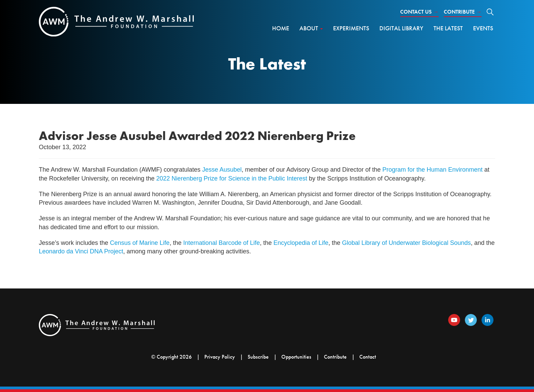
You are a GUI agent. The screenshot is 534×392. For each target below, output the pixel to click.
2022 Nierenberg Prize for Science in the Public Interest (232, 178)
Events (483, 28)
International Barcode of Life (222, 243)
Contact (368, 357)
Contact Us (419, 12)
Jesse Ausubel (222, 170)
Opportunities (296, 357)
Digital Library (401, 28)
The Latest (448, 28)
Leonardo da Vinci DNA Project (81, 251)
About (311, 28)
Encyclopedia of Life (301, 243)
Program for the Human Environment (433, 170)
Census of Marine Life (140, 243)
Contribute (463, 12)
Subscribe (258, 357)
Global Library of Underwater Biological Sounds (406, 243)
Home (281, 28)
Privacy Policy (220, 357)
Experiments (351, 28)
